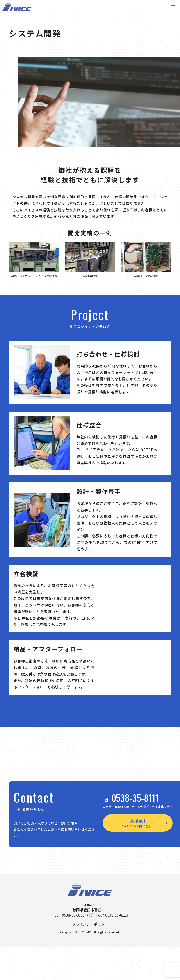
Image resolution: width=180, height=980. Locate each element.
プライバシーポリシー (90, 924)
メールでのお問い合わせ (138, 826)
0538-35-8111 (135, 798)
